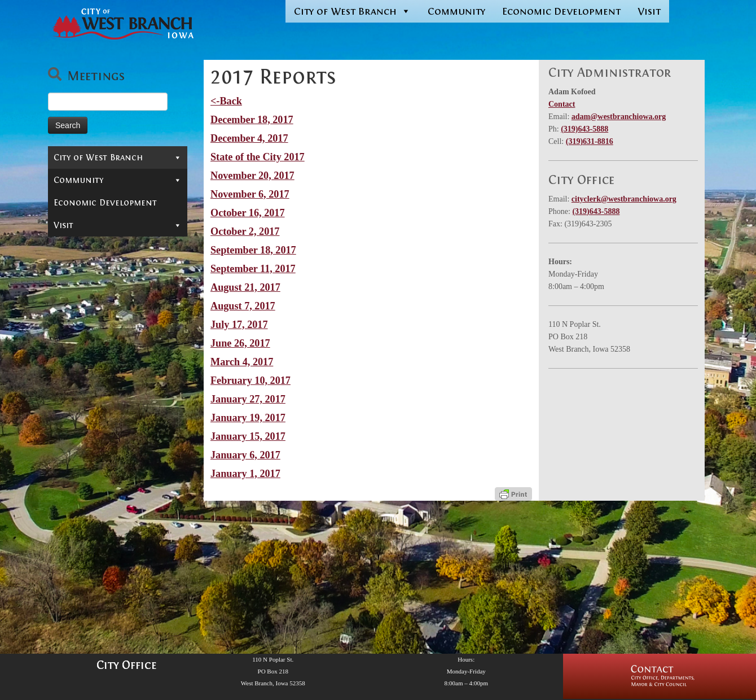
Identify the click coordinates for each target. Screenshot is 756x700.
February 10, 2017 (250, 380)
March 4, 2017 (242, 362)
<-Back (226, 101)
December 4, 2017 (249, 138)
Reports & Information (118, 312)
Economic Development (561, 11)
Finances (120, 566)
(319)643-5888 (584, 129)
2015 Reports (92, 464)
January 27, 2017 (248, 399)
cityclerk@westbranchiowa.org (624, 199)
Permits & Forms (89, 244)
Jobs (62, 295)
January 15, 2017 (248, 436)
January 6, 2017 (245, 455)
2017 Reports (92, 430)
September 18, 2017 (253, 250)
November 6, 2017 (250, 194)
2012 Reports (92, 515)
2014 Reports (92, 481)
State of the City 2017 (258, 157)
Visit (649, 11)
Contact (72, 177)
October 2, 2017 (245, 231)
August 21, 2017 (245, 287)
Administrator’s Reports (120, 345)
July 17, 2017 (239, 325)
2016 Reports (92, 447)
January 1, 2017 (245, 474)
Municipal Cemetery (97, 278)
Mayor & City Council (118, 194)
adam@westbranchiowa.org (619, 117)
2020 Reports (92, 379)
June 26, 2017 (240, 343)
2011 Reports (92, 532)
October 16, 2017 (248, 213)
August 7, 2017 (243, 306)
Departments (118, 228)
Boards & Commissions (118, 211)
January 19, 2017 (248, 418)
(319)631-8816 (590, 141)
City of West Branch (352, 11)
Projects (120, 549)
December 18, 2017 (252, 120)
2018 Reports (92, 413)
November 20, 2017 (252, 176)
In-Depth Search (89, 261)
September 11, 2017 (253, 269)
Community (456, 11)
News (71, 329)
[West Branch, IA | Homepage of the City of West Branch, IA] (113, 24)
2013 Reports (92, 498)
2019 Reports (92, 396)
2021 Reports (92, 362)
